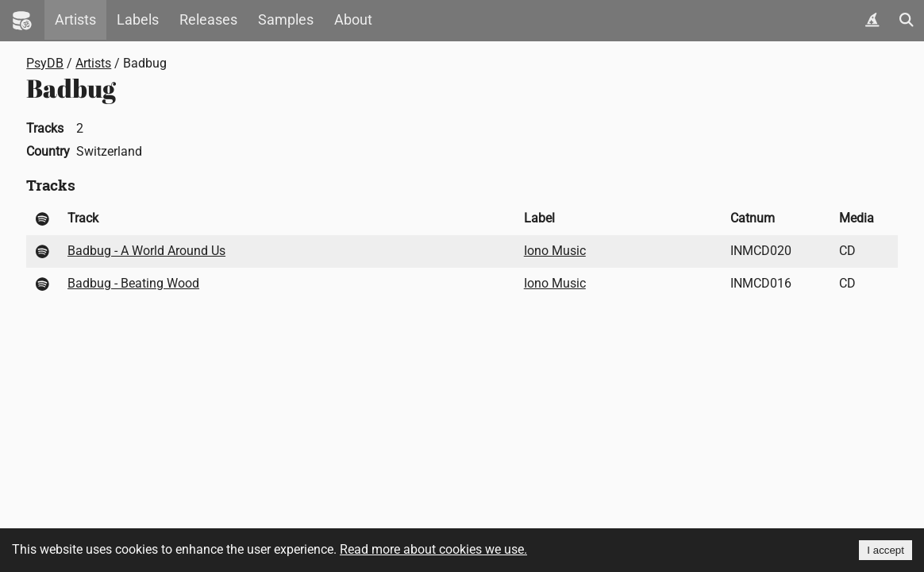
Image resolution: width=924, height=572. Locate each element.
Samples (286, 20)
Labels (138, 20)
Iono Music (555, 251)
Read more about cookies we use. (433, 549)
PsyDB (45, 63)
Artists (75, 20)
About (353, 20)
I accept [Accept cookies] (885, 550)
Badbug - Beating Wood (133, 283)
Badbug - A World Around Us (146, 251)
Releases (208, 20)
